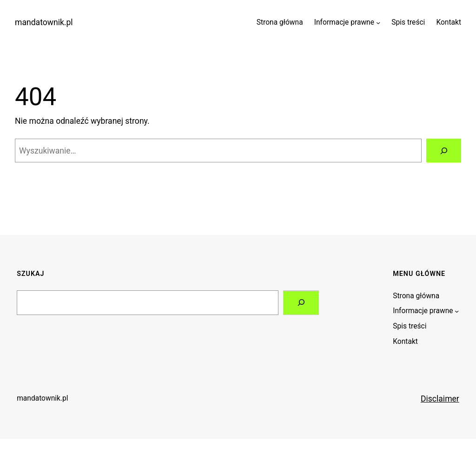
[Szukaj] (444, 151)
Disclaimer (440, 399)
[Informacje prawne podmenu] (378, 23)
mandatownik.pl (44, 22)
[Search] (301, 303)
